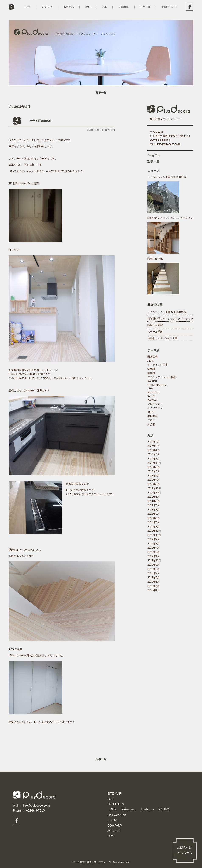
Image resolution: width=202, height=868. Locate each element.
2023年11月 (154, 463)
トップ (27, 7)
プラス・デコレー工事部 (161, 377)
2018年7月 (154, 573)
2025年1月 (154, 450)
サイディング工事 (158, 365)
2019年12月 (154, 531)
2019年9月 (154, 539)
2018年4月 (154, 586)
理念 (88, 7)
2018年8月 (154, 569)
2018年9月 (154, 565)
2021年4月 (154, 505)
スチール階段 (155, 332)
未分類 (151, 424)
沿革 (104, 7)
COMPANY (115, 826)
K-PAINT (152, 381)
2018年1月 (154, 590)
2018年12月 (154, 561)
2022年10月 (154, 493)
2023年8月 (154, 471)
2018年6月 (154, 578)
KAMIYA (152, 400)
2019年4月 (154, 548)
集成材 (151, 369)
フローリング (155, 404)
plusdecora (147, 809)
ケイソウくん (155, 408)
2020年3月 (154, 527)
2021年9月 (154, 501)
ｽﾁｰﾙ (150, 389)
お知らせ (47, 7)
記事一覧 (101, 93)
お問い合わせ (169, 7)
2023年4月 (154, 480)
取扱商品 (69, 7)
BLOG (112, 836)
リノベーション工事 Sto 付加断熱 (167, 177)
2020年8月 (154, 514)
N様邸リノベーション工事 (162, 338)
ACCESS (114, 831)
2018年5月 (154, 582)
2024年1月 (154, 459)
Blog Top (154, 155)
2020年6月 (154, 518)
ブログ (151, 420)
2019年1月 (154, 556)
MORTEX (153, 392)
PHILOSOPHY (117, 815)
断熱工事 (153, 357)
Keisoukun (128, 809)
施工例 (151, 396)
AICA (150, 361)
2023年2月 (154, 484)
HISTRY (113, 820)
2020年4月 (154, 522)
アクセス (145, 7)
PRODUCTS (116, 804)
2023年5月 (154, 476)
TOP (110, 799)
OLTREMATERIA (157, 385)
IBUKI (151, 412)
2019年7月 (154, 544)
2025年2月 (154, 446)
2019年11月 (154, 535)
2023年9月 (154, 467)
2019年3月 (154, 552)
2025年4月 (154, 442)
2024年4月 (154, 454)
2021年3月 (154, 510)
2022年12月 (154, 488)
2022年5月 (154, 497)
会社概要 (123, 7)
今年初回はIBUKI (41, 121)
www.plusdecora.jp (161, 140)
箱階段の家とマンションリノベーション (170, 218)
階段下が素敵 (155, 259)
